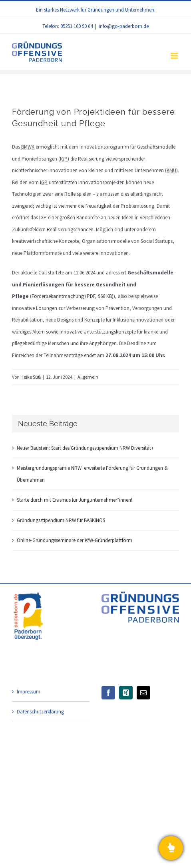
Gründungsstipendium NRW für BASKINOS (61, 520)
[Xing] (126, 693)
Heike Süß (31, 377)
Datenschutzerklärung (40, 712)
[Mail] (143, 693)
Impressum (29, 692)
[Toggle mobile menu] (175, 56)
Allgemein (88, 377)
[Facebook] (108, 693)
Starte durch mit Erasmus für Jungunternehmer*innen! (75, 500)
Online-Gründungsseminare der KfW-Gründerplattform (75, 540)
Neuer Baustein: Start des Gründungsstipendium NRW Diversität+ (85, 448)
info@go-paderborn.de (124, 26)
